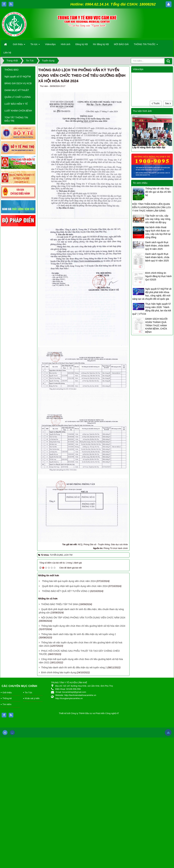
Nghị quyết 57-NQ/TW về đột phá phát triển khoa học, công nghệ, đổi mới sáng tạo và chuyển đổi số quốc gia (152, 294)
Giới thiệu (7, 693)
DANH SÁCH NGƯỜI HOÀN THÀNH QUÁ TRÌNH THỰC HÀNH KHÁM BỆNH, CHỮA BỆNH (156, 325)
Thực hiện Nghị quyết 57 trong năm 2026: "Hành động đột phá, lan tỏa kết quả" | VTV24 (152, 309)
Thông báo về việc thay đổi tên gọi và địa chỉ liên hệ (158, 192)
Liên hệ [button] (7, 53)
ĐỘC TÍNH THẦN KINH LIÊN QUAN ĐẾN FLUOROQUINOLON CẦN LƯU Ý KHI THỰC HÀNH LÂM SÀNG (151, 207)
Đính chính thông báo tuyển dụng (58, 672)
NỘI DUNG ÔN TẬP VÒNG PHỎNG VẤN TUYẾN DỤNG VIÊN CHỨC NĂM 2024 (83, 618)
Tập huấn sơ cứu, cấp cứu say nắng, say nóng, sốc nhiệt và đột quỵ (158, 219)
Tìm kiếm (7, 704)
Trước (156, 103)
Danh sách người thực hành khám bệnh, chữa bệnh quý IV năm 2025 (157, 257)
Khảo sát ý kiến (32, 698)
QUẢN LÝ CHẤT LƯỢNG (18, 97)
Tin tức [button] (35, 45)
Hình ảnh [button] (66, 44)
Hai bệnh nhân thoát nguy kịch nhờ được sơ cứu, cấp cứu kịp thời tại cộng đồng (158, 232)
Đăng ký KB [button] (82, 44)
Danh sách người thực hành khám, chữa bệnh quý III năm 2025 (157, 246)
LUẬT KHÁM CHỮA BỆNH (18, 111)
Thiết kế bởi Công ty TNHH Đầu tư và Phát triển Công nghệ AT (89, 713)
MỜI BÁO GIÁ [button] (121, 44)
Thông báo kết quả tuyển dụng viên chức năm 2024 (69, 581)
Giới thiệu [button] (19, 45)
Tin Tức (28, 693)
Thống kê (7, 698)
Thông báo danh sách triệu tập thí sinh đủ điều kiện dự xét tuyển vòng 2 (78, 634)
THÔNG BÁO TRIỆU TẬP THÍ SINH (60, 604)
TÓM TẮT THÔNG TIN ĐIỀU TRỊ (16, 119)
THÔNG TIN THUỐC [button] (146, 45)
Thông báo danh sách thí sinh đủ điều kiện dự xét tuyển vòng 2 (74, 667)
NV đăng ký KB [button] (101, 44)
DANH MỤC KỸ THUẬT (17, 90)
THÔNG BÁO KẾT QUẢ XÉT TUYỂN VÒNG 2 (66, 591)
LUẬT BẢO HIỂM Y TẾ (16, 104)
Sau (168, 103)
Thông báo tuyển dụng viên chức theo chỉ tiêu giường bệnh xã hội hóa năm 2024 (83, 626)
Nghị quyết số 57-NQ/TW (18, 77)
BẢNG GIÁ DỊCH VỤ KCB (18, 83)
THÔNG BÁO (11, 70)
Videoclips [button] (50, 44)
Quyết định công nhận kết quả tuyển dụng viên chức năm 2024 (75, 586)
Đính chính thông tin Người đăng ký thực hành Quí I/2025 (158, 276)
